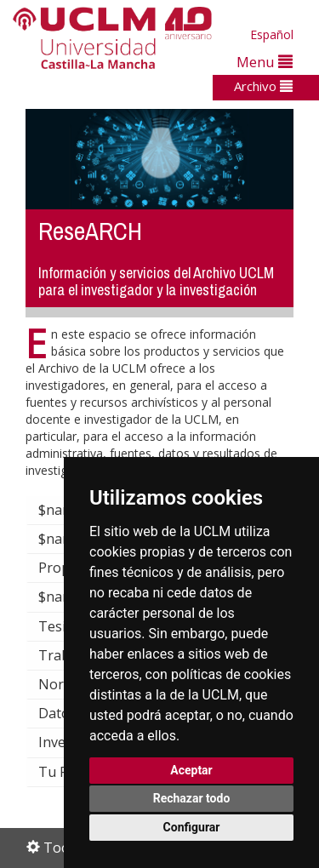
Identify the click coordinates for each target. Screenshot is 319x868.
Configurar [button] (192, 827)
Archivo (263, 86)
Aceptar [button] (191, 770)
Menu (265, 62)
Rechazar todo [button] (192, 798)
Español (272, 34)
